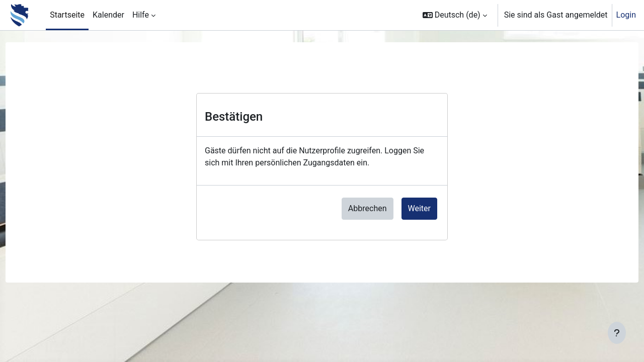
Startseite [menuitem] (67, 15)
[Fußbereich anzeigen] (617, 333)
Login (626, 15)
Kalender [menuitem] (108, 15)
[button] (455, 15)
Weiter (419, 208)
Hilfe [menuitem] (141, 15)
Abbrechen (368, 208)
